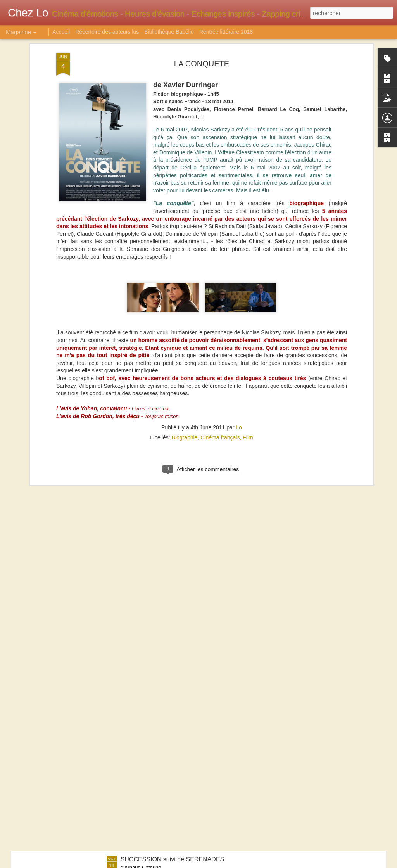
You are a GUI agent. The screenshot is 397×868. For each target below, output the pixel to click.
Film (248, 334)
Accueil (61, 32)
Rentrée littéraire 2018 (226, 32)
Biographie (185, 334)
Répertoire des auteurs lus (107, 32)
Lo (239, 323)
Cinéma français (220, 334)
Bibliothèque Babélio (169, 32)
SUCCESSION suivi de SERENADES (173, 859)
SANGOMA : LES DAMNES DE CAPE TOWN (184, 683)
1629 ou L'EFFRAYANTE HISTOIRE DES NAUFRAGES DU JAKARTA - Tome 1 (178, 775)
